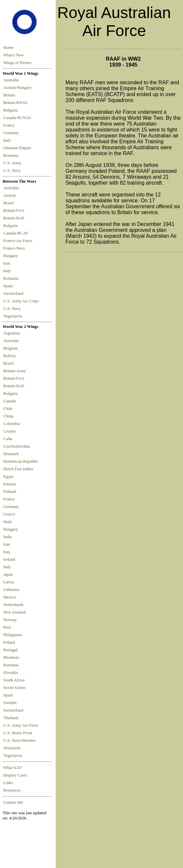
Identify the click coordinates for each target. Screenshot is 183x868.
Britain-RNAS (16, 103)
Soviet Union (14, 688)
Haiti (8, 522)
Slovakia (11, 673)
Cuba (8, 439)
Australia (12, 80)
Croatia (9, 431)
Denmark (11, 454)
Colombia (11, 424)
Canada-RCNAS (18, 118)
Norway (10, 620)
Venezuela (12, 748)
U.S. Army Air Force (21, 725)
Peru (7, 627)
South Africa (14, 680)
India (8, 537)
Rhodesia (11, 657)
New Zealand (15, 612)
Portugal (10, 650)
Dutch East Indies (18, 469)
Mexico (10, 597)
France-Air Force (19, 241)
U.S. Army (13, 163)
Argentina (12, 333)
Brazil (9, 203)
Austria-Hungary (18, 88)
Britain (10, 95)
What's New (13, 55)
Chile (8, 409)
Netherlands (13, 605)
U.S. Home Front (18, 733)
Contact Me (13, 802)
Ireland (9, 559)
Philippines (13, 635)
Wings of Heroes (17, 63)
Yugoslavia (13, 316)
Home (8, 48)
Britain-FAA (15, 211)
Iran (8, 263)
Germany (12, 133)
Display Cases (15, 775)
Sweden (10, 703)
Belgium (10, 348)
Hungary (12, 256)
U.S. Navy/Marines (19, 740)
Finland (10, 492)
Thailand (11, 718)
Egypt (8, 476)
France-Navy (15, 248)
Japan (8, 575)
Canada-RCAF (17, 233)
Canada (9, 401)
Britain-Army (15, 371)
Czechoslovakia (17, 446)
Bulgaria (11, 110)
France (10, 125)
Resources (12, 790)
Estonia (9, 484)
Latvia (9, 582)
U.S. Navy (13, 171)
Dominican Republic (21, 461)
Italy (8, 140)
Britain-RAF (15, 218)
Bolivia (9, 356)
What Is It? (13, 768)
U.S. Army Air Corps (22, 301)
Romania (12, 155)
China (8, 416)
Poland (9, 642)
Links (8, 783)
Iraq (7, 552)
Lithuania (11, 590)
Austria (10, 195)
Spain (8, 286)
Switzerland (14, 293)
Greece (9, 514)
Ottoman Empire (18, 148)
